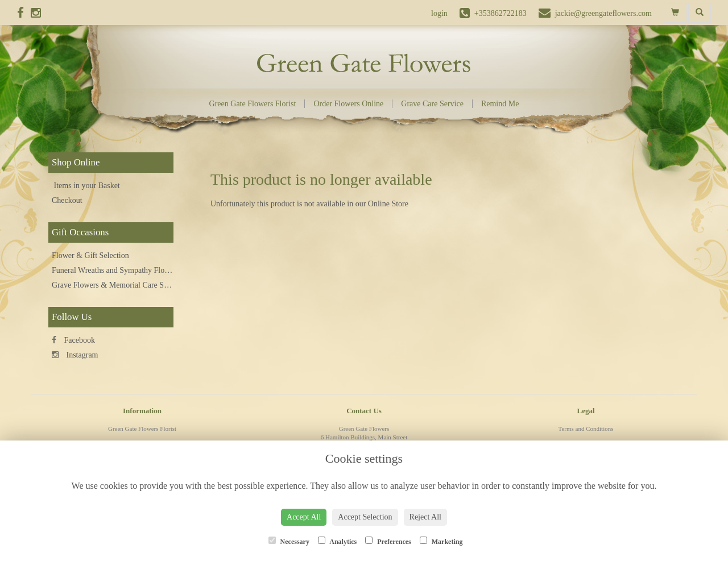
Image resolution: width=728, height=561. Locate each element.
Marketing (441, 541)
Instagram (75, 355)
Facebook (73, 340)
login (439, 13)
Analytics (337, 541)
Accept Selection (365, 517)
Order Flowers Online (348, 104)
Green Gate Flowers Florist (253, 104)
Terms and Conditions (586, 429)
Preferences (388, 541)
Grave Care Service (432, 104)
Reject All (425, 517)
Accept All (304, 517)
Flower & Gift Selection (90, 255)
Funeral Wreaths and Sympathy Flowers (116, 270)
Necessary (289, 541)
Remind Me (500, 104)
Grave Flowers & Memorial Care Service (117, 285)
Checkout (67, 200)
